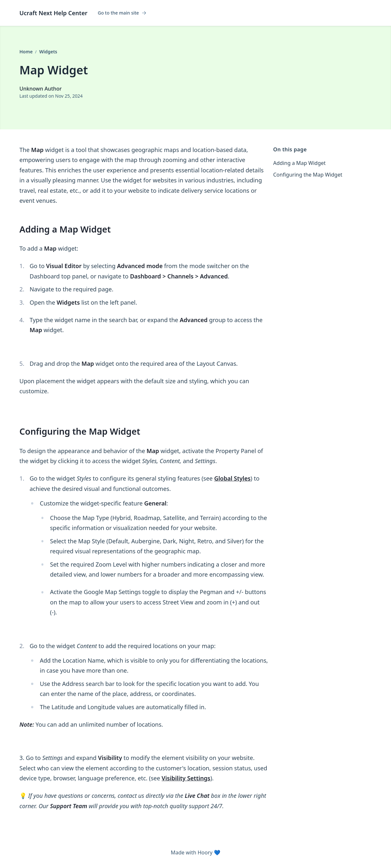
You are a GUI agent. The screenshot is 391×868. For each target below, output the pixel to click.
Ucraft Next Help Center (53, 13)
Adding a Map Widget (299, 163)
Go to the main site (122, 13)
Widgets (48, 52)
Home (27, 52)
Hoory (205, 852)
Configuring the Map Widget (308, 175)
